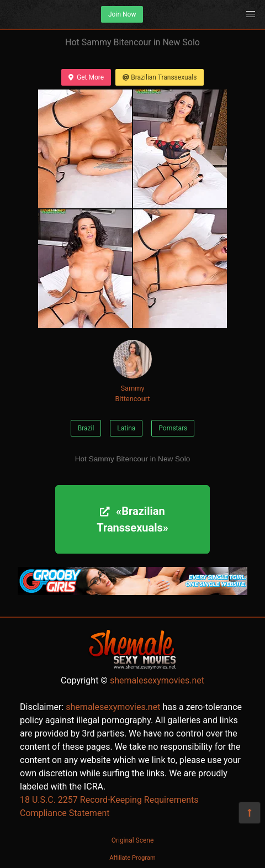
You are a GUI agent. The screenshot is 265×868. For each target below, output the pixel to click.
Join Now (122, 14)
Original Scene (133, 840)
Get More (86, 77)
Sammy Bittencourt (132, 371)
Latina (126, 428)
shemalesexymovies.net (157, 680)
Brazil (86, 428)
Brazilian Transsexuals (160, 77)
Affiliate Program (132, 858)
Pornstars (173, 428)
